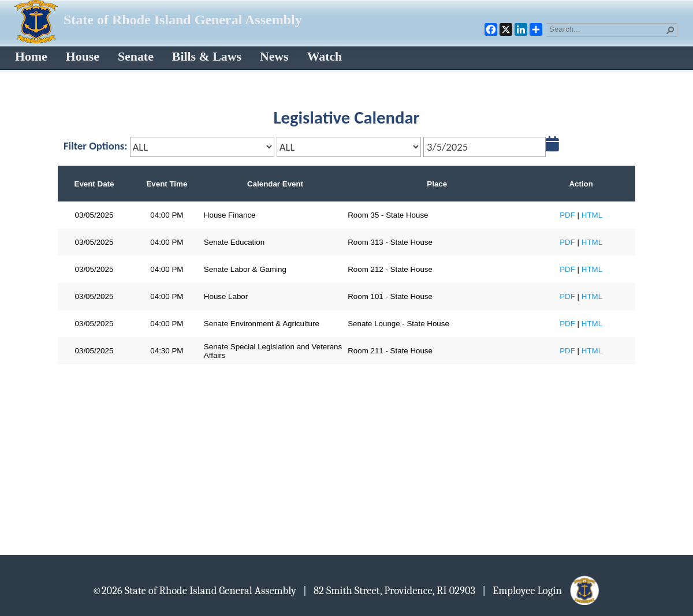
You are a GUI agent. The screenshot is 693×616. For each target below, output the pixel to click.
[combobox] (607, 29)
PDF (567, 215)
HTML (592, 215)
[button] (670, 30)
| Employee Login (541, 590)
